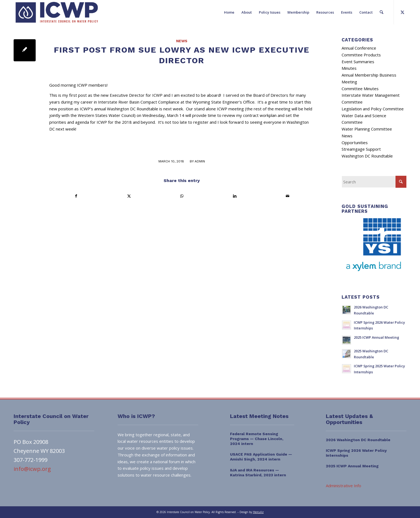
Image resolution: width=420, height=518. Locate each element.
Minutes (349, 68)
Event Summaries (358, 62)
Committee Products (361, 55)
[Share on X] (129, 196)
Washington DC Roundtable (367, 156)
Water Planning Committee (367, 129)
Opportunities (355, 143)
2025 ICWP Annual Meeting (376, 337)
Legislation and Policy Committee (373, 109)
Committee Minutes (360, 89)
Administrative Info (344, 486)
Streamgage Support (361, 149)
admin (200, 161)
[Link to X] (402, 12)
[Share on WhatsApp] (182, 196)
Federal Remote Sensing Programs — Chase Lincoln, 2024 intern (257, 439)
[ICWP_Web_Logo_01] (57, 12)
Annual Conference (359, 48)
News (182, 41)
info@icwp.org (32, 469)
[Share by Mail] (288, 196)
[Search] (381, 12)
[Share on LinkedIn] (235, 196)
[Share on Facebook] (76, 196)
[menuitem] (229, 12)
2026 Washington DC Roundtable (358, 440)
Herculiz (258, 512)
